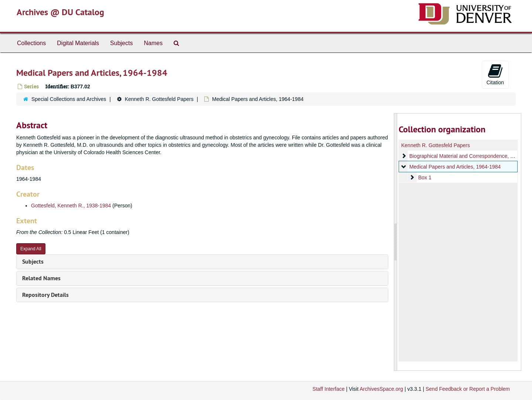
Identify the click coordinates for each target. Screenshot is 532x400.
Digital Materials (78, 43)
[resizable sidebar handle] (396, 242)
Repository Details (45, 295)
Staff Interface (329, 389)
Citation (495, 74)
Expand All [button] (31, 249)
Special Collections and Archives (69, 99)
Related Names (41, 278)
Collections (31, 43)
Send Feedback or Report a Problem (468, 389)
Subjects (121, 43)
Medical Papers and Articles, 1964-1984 (455, 167)
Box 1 (424, 177)
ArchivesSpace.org (381, 389)
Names (153, 43)
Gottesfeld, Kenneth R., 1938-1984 (71, 206)
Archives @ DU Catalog (60, 12)
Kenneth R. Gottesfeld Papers (159, 99)
